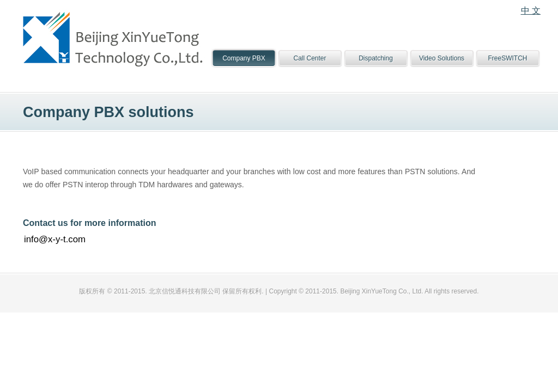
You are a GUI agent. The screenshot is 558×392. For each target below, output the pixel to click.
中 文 (531, 11)
